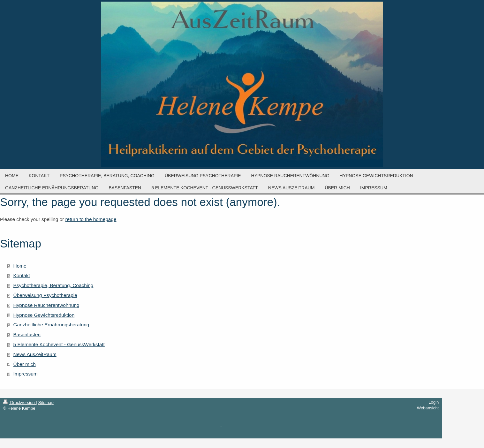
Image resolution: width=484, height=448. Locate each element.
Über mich (25, 364)
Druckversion (19, 402)
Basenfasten (27, 334)
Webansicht (428, 408)
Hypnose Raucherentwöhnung (46, 305)
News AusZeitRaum (35, 354)
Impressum (26, 374)
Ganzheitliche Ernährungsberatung (51, 325)
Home (20, 266)
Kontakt (22, 275)
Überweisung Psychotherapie (45, 295)
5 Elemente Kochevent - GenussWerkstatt (59, 344)
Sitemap (46, 402)
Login (434, 402)
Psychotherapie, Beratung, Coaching (53, 285)
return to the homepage (91, 219)
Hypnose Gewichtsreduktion (44, 315)
